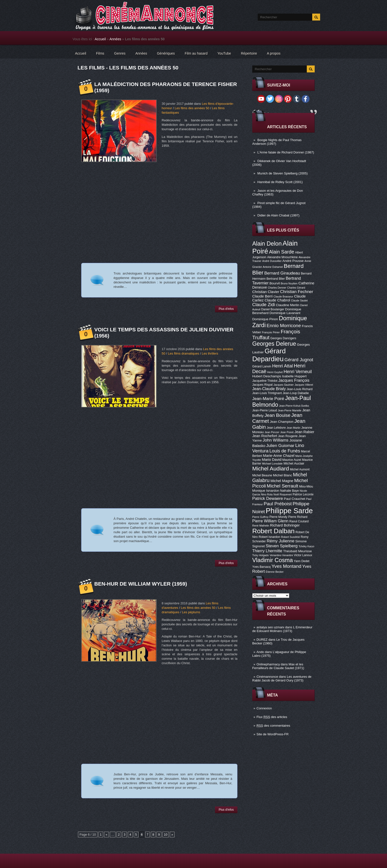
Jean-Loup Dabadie (296, 393)
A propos (274, 53)
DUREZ (262, 640)
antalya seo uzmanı (270, 627)
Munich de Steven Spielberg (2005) (283, 173)
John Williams (276, 440)
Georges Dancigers (283, 338)
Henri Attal (283, 366)
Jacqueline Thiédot (265, 381)
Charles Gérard (296, 288)
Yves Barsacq (261, 567)
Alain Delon (267, 244)
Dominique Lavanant (285, 313)
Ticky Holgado (261, 555)
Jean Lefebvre (276, 428)
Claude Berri (262, 296)
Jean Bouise (278, 415)
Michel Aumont (300, 469)
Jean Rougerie (288, 436)
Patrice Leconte (303, 494)
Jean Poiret (287, 432)
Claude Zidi (264, 305)
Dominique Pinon (265, 319)
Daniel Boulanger (273, 309)
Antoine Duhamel (273, 267)
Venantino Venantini (281, 555)
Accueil (100, 39)
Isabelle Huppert (294, 376)
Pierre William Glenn (270, 521)
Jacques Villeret (304, 385)
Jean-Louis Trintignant (267, 393)
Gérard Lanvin (262, 366)
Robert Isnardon (269, 537)
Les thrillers (210, 353)
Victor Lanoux (303, 555)
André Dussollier (272, 261)
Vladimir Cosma (272, 560)
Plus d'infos (226, 309)
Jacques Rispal (262, 385)
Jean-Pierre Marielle (290, 410)
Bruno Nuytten (289, 283)
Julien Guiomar (280, 446)
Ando (260, 652)
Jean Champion (282, 422)
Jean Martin (293, 428)
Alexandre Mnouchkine (282, 257)
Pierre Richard (298, 517)
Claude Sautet (299, 300)
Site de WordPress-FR (272, 734)
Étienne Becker (275, 572)
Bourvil (275, 283)
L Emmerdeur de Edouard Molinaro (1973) (282, 629)
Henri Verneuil (298, 372)
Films (100, 53)
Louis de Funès (285, 451)
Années (115, 39)
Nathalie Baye (290, 491)
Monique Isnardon (266, 491)
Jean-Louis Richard (300, 389)
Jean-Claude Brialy (269, 389)
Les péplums (191, 612)
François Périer (271, 332)
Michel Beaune (262, 475)
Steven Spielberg (282, 546)
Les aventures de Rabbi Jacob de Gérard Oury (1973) (282, 678)
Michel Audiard (271, 468)
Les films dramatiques (183, 353)
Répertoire (249, 53)
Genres (120, 53)
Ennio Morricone (284, 326)
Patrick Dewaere (268, 498)
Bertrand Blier (276, 279)
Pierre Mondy (278, 517)
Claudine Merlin (288, 305)
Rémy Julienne (280, 541)
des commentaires (273, 726)
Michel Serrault (282, 486)
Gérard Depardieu (269, 355)
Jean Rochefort (265, 436)
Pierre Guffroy (260, 517)
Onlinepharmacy (268, 664)
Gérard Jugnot (299, 360)
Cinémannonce (267, 677)
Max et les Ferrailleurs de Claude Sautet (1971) (278, 666)
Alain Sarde (282, 252)
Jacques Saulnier (284, 385)
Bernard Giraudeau (282, 273)
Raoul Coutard (299, 521)
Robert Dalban (273, 531)
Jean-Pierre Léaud (265, 410)
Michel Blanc (282, 475)
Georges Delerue (274, 344)
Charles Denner (277, 288)
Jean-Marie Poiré (268, 399)
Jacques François (294, 380)
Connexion (264, 708)
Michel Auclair (294, 463)
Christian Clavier (266, 292)
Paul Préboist (278, 504)
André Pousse (293, 261)
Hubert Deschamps (267, 376)
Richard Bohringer (285, 525)
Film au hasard (196, 53)
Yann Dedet (301, 561)
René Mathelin (261, 526)
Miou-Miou (306, 487)
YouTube (224, 53)
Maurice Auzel (292, 460)
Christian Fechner (297, 292)
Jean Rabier (304, 432)
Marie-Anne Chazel (279, 456)
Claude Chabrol (277, 300)
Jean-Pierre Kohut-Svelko (294, 406)
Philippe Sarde (289, 511)
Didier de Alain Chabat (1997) (279, 215)
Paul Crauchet (295, 499)
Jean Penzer (272, 432)
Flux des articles (272, 717)
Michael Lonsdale (272, 464)
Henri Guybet (275, 372)
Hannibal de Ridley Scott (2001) (280, 182)
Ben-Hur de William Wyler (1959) (141, 584)
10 (166, 835)
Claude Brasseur (283, 296)
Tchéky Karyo (306, 546)
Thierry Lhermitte (267, 551)
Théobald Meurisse (297, 551)
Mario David (272, 460)
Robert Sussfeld (290, 537)
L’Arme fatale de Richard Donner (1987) (286, 152)
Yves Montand (286, 566)
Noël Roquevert (283, 494)
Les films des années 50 (192, 108)
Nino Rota (267, 494)
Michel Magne (282, 481)
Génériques (166, 53)
